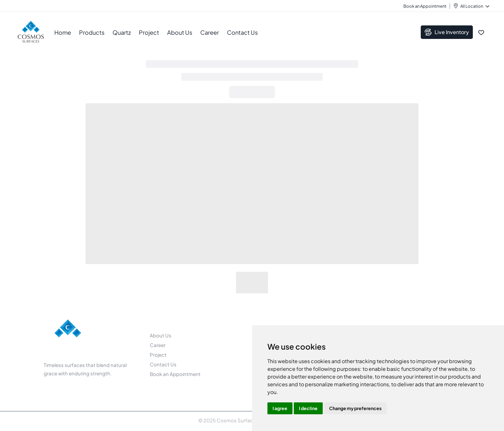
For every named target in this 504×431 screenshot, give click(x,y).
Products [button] (92, 32)
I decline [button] (308, 408)
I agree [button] (280, 408)
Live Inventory (447, 32)
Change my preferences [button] (355, 408)
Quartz (122, 32)
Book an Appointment (425, 6)
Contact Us (242, 32)
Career (210, 32)
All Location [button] (475, 6)
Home (63, 32)
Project (149, 32)
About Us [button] (180, 32)
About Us (161, 335)
